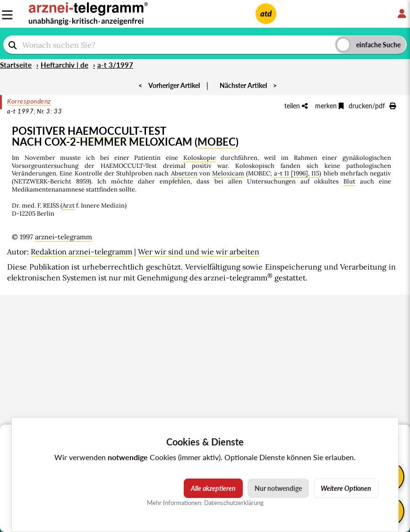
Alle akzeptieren (213, 488)
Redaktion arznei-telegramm (81, 252)
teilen (296, 106)
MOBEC (217, 142)
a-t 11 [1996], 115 (297, 173)
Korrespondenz (29, 101)
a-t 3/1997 (115, 65)
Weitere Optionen (346, 488)
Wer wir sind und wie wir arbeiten (199, 252)
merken (329, 106)
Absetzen (184, 173)
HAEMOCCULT (103, 131)
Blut (349, 181)
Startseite (16, 65)
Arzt (68, 205)
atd (266, 13)
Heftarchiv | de (64, 65)
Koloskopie (200, 158)
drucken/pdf (372, 106)
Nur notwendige (278, 488)
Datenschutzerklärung (234, 503)
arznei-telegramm (64, 237)
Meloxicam (228, 173)
